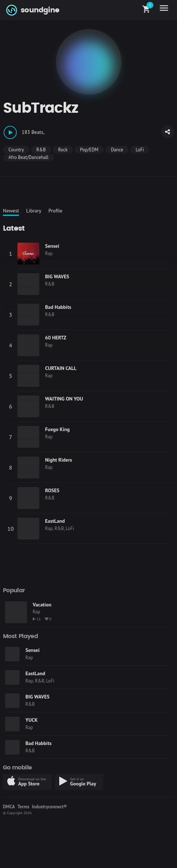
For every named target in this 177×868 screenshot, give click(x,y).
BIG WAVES (57, 276)
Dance (117, 150)
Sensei (52, 246)
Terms (23, 807)
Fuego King (57, 429)
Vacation (42, 605)
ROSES (52, 490)
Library (34, 211)
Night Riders (59, 460)
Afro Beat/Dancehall (28, 157)
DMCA (9, 807)
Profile (55, 211)
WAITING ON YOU (64, 399)
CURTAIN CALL (61, 368)
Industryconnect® (49, 807)
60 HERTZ (56, 338)
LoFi (140, 150)
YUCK (32, 720)
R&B (41, 150)
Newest (11, 211)
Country (16, 150)
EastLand (55, 521)
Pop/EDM (89, 150)
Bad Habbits (58, 307)
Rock (63, 150)
